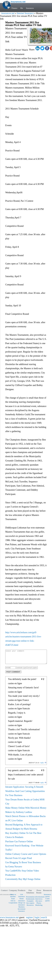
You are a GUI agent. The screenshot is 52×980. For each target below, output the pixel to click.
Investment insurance (22, 913)
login (37, 920)
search (44, 920)
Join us (13, 903)
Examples (30, 904)
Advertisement (39, 899)
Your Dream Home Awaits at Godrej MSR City (25, 804)
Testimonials (30, 902)
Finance (14, 8)
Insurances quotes (47, 898)
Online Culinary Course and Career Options (26, 857)
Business (22, 910)
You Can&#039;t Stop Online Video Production (22, 875)
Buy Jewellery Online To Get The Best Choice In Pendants (23, 838)
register (29, 920)
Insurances (30, 8)
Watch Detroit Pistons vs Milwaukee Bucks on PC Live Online (25, 821)
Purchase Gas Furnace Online (19, 844)
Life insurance (22, 898)
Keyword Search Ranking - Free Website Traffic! (24, 850)
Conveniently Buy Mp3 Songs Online (23, 882)
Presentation (30, 899)
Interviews (39, 902)
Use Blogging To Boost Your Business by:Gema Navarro (23, 867)
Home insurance (22, 902)
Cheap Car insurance (22, 906)
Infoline (13, 899)
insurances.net (8, 13)
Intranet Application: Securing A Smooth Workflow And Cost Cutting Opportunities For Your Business (25, 794)
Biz (22, 8)
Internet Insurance (25, 13)
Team (13, 901)
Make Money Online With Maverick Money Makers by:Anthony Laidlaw (26, 813)
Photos (39, 906)
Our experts (30, 906)
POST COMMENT (13, 675)
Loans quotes (47, 902)
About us (13, 897)
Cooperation (13, 905)
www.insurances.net (9, 920)
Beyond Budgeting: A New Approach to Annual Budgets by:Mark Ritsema (24, 829)
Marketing (39, 908)
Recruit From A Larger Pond (19, 861)
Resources (30, 908)
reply (42, 765)
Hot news (39, 904)
